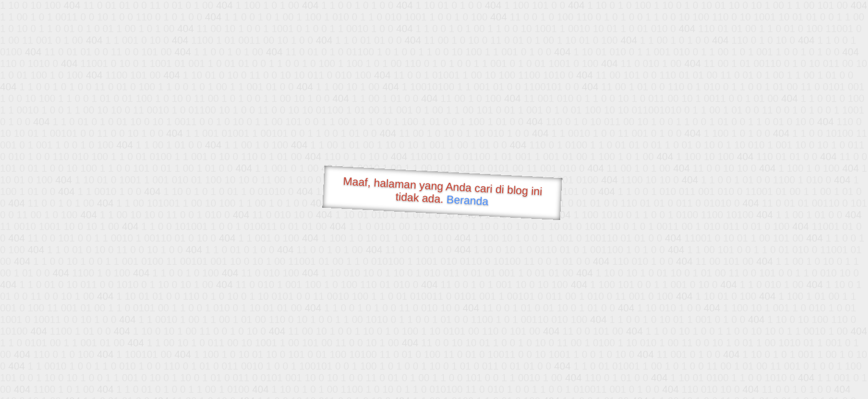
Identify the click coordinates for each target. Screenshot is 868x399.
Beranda (467, 200)
